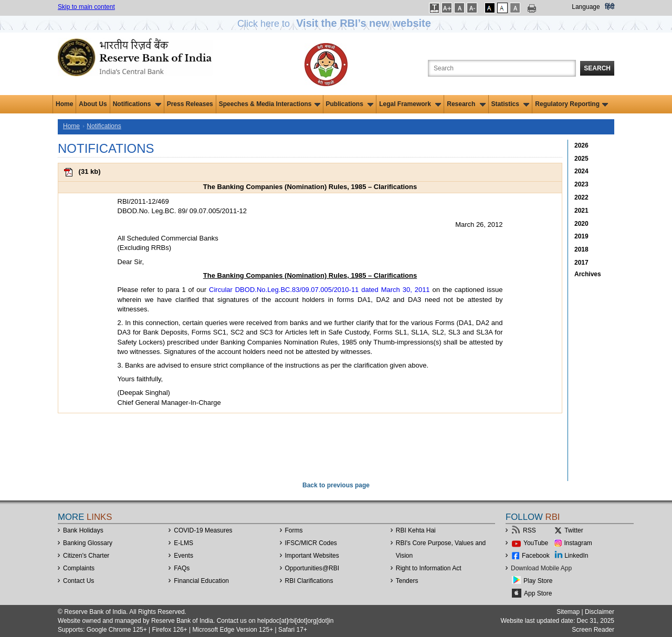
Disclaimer (600, 612)
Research (466, 104)
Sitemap (568, 612)
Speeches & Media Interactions (270, 104)
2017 (581, 263)
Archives (588, 274)
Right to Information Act (429, 568)
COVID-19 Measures (203, 530)
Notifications (137, 104)
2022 (581, 197)
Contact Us (78, 581)
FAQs (182, 568)
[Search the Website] (502, 68)
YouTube (536, 543)
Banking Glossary (88, 543)
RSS (529, 530)
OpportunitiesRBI (312, 568)
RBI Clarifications (309, 581)
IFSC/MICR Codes (311, 543)
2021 (581, 211)
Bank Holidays (83, 530)
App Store (538, 593)
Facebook (536, 556)
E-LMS (183, 543)
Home (64, 104)
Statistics (511, 104)
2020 (581, 224)
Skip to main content (86, 7)
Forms (294, 530)
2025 (581, 159)
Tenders (407, 581)
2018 (581, 249)
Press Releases (190, 104)
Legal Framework (410, 104)
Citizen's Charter (86, 556)
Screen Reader (593, 630)
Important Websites (312, 556)
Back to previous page (336, 485)
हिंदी (610, 7)
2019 (581, 236)
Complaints (79, 568)
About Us (93, 104)
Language (586, 7)
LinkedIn (576, 556)
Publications (350, 104)
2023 (581, 184)
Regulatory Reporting (571, 104)
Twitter (574, 530)
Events (183, 556)
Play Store (538, 581)
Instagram (578, 543)
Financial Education (201, 581)
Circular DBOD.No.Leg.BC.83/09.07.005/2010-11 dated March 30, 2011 (319, 290)
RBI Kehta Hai (416, 530)
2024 (581, 171)
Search (597, 68)
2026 (581, 145)
